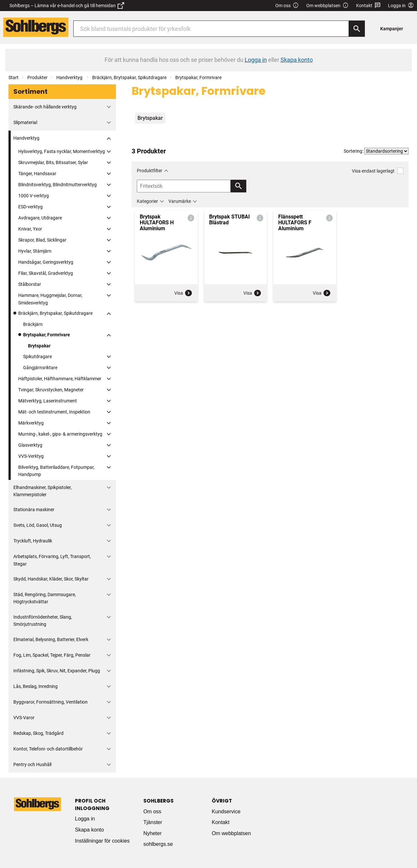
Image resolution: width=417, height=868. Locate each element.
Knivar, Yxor (30, 229)
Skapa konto (89, 830)
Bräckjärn (33, 324)
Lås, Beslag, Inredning (36, 686)
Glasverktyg (30, 445)
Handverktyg (70, 77)
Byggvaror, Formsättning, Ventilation (50, 702)
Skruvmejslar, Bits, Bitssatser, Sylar (53, 162)
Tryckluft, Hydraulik (33, 541)
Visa (183, 293)
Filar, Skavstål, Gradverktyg (46, 273)
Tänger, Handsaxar (37, 174)
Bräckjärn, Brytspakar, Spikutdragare (129, 77)
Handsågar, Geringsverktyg (46, 262)
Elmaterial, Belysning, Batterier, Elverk (51, 639)
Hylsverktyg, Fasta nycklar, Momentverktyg (62, 151)
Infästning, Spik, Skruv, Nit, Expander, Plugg (57, 671)
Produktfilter (150, 171)
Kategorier (147, 201)
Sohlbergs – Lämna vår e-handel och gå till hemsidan (67, 6)
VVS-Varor (24, 718)
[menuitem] (393, 28)
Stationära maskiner (34, 510)
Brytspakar (39, 346)
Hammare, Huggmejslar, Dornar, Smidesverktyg (50, 299)
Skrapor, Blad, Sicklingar (42, 240)
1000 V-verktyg (34, 196)
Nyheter (152, 833)
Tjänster (153, 822)
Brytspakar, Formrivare (198, 77)
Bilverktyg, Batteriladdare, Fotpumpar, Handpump (56, 471)
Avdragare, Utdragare (40, 218)
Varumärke (180, 201)
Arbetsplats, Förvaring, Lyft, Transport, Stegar (52, 560)
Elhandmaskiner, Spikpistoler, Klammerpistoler (43, 491)
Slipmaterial (25, 122)
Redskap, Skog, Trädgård (38, 733)
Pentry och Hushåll (32, 764)
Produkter (37, 77)
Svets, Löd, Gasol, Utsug (38, 525)
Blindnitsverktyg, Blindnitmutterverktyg (58, 185)
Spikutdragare (37, 357)
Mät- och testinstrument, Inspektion (54, 412)
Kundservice (226, 812)
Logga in (85, 819)
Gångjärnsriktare (40, 368)
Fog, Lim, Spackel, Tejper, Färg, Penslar (52, 655)
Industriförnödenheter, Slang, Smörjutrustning (43, 621)
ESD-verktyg (30, 207)
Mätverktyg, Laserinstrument (48, 401)
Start (14, 77)
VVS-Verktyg (31, 456)
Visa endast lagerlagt (378, 171)
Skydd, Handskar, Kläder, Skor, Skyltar (51, 579)
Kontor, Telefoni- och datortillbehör (48, 749)
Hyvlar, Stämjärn (35, 251)
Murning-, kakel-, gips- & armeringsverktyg (60, 434)
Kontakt (368, 6)
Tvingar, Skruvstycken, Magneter (51, 390)
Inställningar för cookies (102, 841)
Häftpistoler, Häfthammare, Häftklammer (60, 379)
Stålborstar (30, 284)
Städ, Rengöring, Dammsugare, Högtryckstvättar (45, 598)
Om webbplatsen (327, 6)
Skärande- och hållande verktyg (45, 107)
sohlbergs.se (158, 844)
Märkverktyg (31, 423)
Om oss (287, 6)
